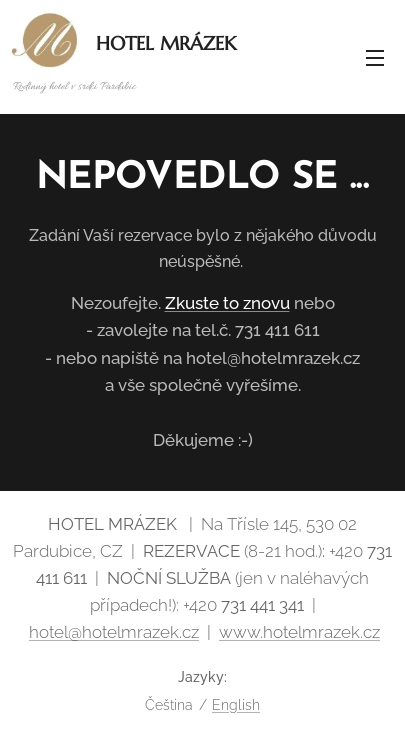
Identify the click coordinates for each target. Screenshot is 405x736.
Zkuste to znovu (227, 303)
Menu (375, 58)
